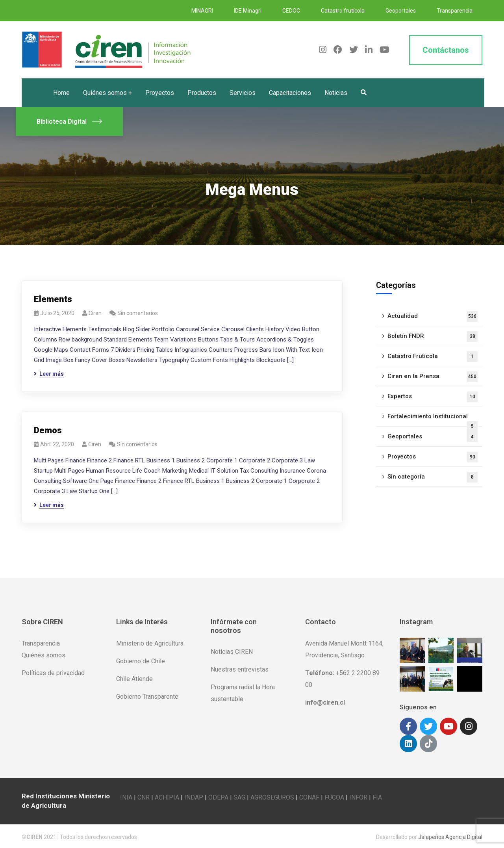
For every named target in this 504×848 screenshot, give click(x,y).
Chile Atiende (134, 679)
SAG (239, 796)
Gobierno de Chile (141, 661)
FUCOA (334, 796)
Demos (48, 430)
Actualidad (433, 316)
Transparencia (455, 11)
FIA (377, 796)
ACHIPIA (167, 796)
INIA (126, 796)
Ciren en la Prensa (433, 377)
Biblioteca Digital (69, 122)
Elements (53, 299)
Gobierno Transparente (147, 697)
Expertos (433, 397)
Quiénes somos (44, 655)
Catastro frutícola (343, 11)
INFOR (358, 796)
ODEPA (218, 796)
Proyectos (433, 457)
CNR (144, 796)
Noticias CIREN (232, 652)
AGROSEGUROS (272, 796)
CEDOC (291, 11)
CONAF (309, 796)
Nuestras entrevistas (240, 669)
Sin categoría (433, 477)
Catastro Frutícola (433, 357)
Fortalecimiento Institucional (433, 420)
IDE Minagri (248, 11)
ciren (95, 313)
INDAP (194, 796)
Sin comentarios (138, 313)
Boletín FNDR (433, 337)
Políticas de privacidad (53, 673)
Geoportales (401, 11)
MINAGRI (202, 11)
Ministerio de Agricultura (150, 643)
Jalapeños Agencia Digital (450, 835)
